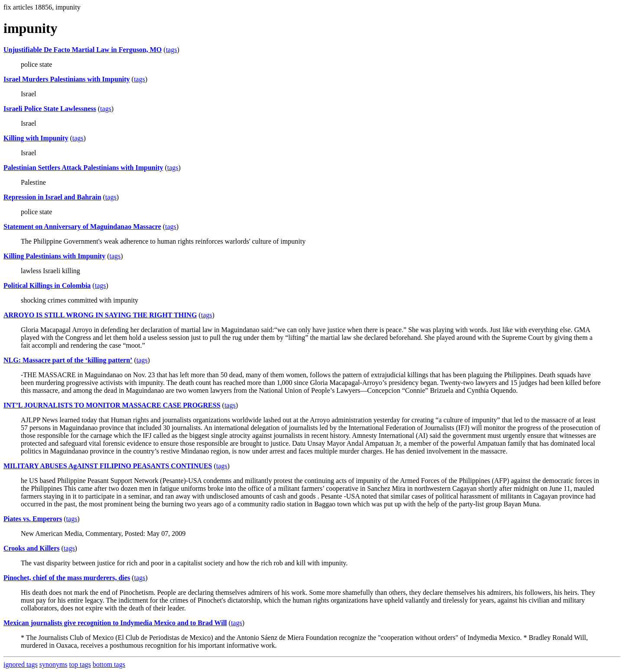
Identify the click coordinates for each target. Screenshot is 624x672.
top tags (80, 664)
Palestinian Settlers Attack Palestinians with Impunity (83, 168)
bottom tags (109, 664)
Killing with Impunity (36, 138)
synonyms (54, 664)
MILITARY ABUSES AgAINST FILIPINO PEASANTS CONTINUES (108, 466)
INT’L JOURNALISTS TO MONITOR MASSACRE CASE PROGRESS (112, 405)
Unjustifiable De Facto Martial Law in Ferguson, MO (83, 50)
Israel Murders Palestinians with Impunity (67, 79)
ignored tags (21, 664)
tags (172, 50)
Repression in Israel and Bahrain (52, 197)
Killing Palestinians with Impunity (54, 256)
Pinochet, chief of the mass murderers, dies (67, 578)
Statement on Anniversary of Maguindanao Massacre (82, 227)
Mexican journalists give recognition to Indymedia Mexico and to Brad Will (115, 623)
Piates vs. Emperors (33, 519)
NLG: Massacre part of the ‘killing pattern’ (68, 360)
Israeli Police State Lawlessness (50, 109)
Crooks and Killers (32, 548)
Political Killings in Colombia (47, 285)
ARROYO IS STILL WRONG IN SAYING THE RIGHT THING (100, 315)
